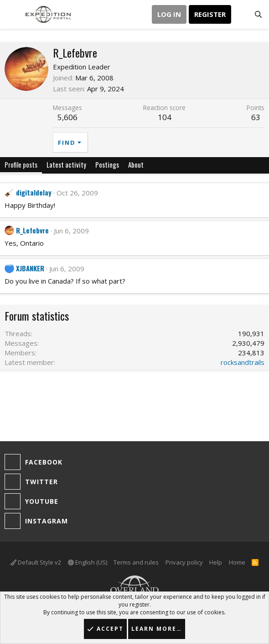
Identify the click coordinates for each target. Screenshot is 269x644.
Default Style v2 (36, 562)
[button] (13, 14)
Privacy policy (184, 562)
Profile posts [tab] (21, 164)
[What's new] (240, 15)
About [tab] (136, 164)
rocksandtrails (243, 362)
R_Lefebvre (32, 230)
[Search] (258, 15)
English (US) (88, 562)
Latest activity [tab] (66, 164)
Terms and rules (136, 562)
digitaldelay (34, 192)
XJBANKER (30, 268)
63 (256, 117)
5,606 (67, 117)
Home (237, 562)
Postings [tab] (107, 164)
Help (216, 562)
